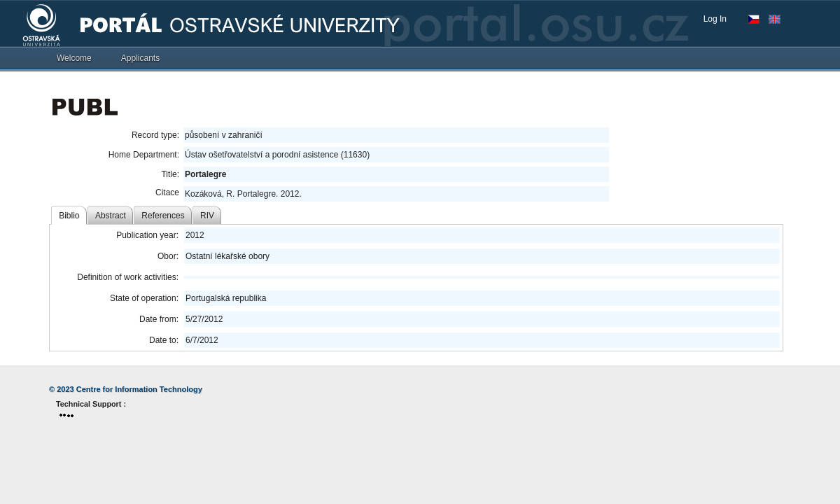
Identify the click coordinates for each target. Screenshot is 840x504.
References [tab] (163, 216)
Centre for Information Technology (139, 389)
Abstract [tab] (111, 216)
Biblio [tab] (69, 216)
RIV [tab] (207, 216)
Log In (715, 19)
